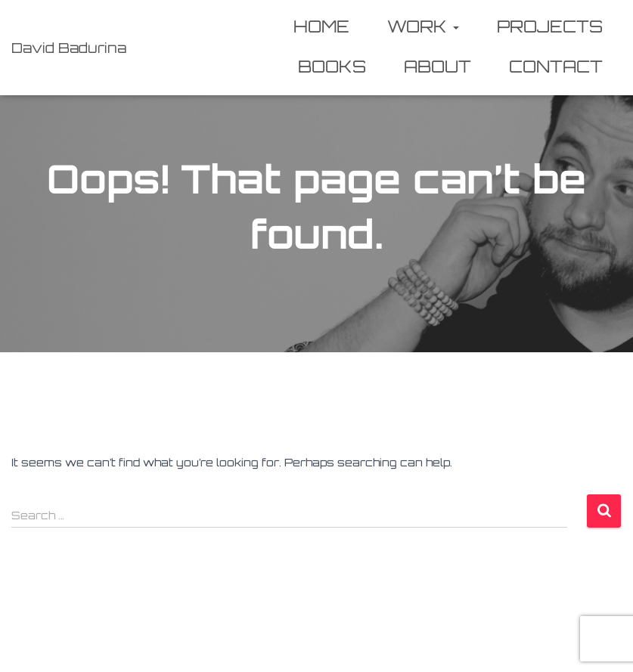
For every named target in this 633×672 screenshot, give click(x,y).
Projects (550, 26)
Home (321, 26)
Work (423, 26)
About (438, 66)
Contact (556, 66)
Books (332, 66)
